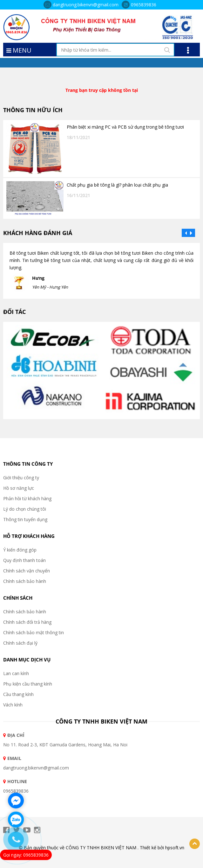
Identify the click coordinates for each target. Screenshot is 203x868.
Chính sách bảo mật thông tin (34, 632)
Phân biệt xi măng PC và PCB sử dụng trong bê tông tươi (125, 127)
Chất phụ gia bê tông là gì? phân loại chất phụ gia (117, 185)
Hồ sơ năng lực (19, 488)
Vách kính (13, 705)
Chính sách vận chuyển (27, 571)
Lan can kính (16, 673)
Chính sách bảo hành (25, 581)
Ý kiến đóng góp (20, 550)
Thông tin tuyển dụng (25, 519)
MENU (19, 50)
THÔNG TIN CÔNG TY (28, 464)
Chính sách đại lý (20, 643)
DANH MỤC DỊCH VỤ (27, 660)
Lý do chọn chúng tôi (25, 509)
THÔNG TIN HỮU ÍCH (33, 110)
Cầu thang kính (18, 694)
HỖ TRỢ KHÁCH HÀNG (29, 536)
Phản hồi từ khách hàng (27, 498)
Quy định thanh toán (24, 560)
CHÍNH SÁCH (18, 598)
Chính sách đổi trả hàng (27, 622)
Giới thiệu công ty (21, 478)
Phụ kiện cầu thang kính (28, 684)
